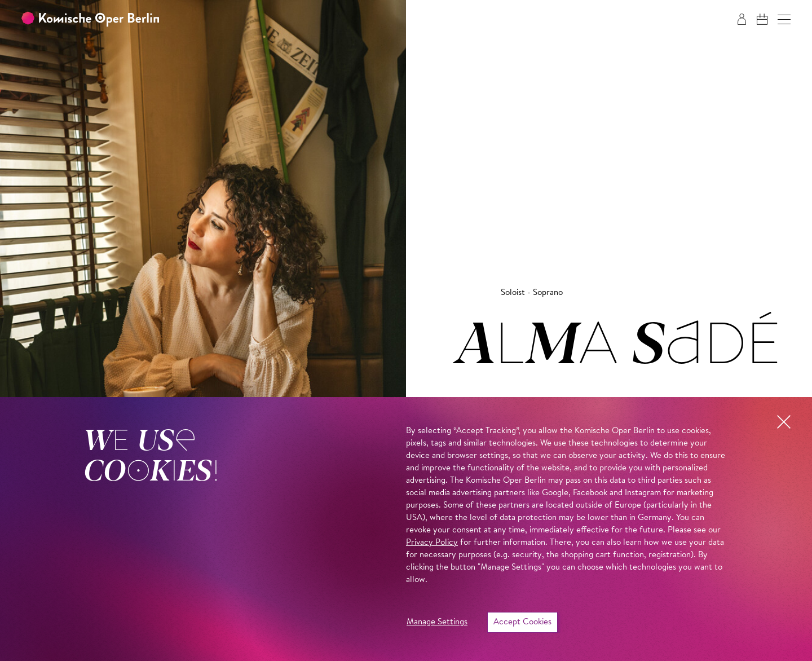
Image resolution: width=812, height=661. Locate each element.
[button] (784, 19)
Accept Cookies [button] (522, 622)
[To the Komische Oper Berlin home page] (90, 19)
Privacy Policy (432, 543)
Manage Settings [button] (437, 622)
